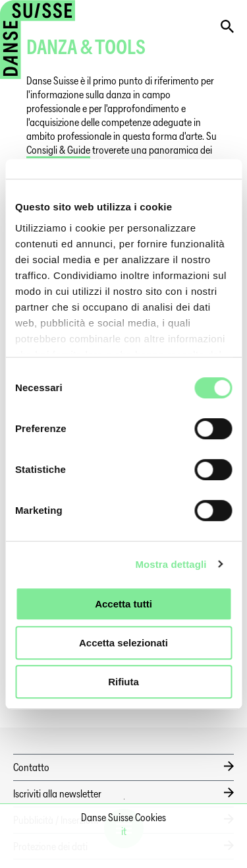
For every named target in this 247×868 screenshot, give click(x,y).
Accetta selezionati (123, 643)
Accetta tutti (123, 604)
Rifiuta (123, 682)
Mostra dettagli (171, 564)
